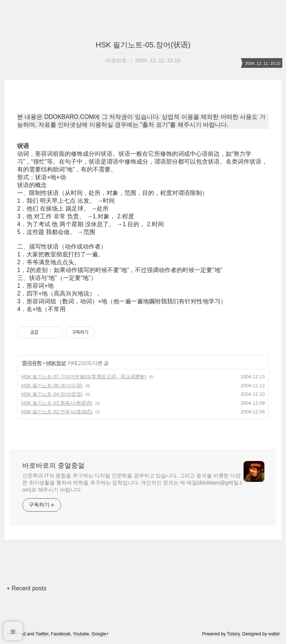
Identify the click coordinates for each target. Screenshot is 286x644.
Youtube (81, 634)
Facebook (61, 634)
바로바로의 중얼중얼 (53, 465)
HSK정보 (56, 363)
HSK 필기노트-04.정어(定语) (52, 394)
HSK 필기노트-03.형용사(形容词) (57, 403)
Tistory (233, 634)
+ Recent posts (26, 588)
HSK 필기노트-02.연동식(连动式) (57, 412)
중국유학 (32, 363)
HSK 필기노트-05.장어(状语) (143, 45)
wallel (274, 634)
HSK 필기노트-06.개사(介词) (52, 386)
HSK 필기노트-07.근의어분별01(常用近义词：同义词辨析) (84, 377)
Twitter (42, 634)
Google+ (100, 634)
